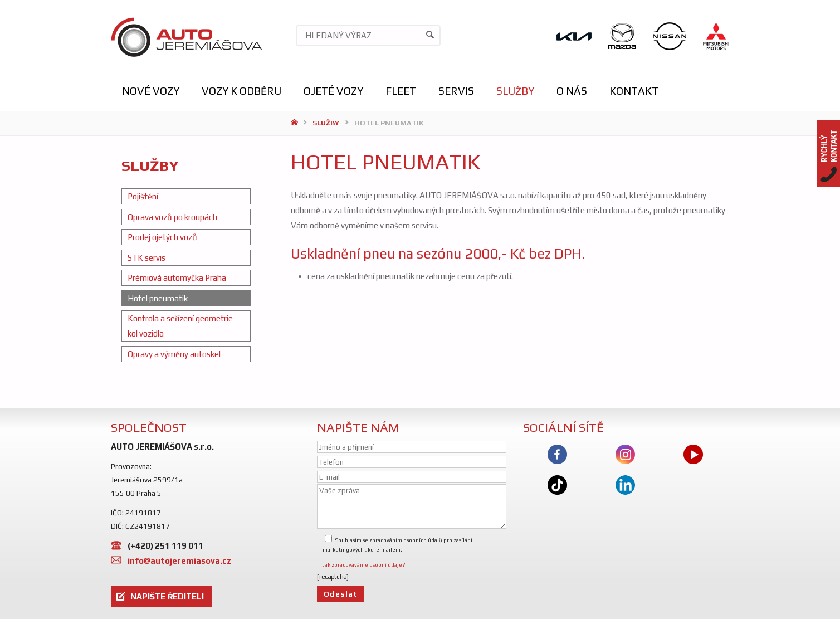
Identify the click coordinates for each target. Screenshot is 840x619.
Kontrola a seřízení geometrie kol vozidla (180, 326)
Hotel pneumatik (158, 298)
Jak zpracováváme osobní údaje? (364, 565)
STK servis (146, 258)
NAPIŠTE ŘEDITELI (167, 596)
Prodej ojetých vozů (162, 237)
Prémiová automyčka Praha (177, 278)
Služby (326, 123)
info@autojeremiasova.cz (179, 561)
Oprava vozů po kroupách (172, 217)
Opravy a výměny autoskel (174, 354)
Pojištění (143, 196)
